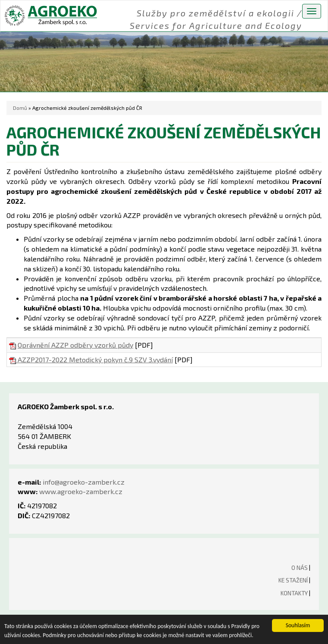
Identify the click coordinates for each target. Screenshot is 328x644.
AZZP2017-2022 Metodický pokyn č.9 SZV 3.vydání (91, 359)
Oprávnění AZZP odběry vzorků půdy (75, 345)
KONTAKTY (294, 593)
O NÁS (300, 568)
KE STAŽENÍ (293, 580)
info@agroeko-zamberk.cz (84, 482)
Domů (20, 108)
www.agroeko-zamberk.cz (81, 491)
